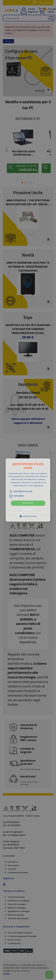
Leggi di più (39, 486)
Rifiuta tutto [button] (28, 510)
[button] (28, 490)
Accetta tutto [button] (28, 503)
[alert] (28, 490)
